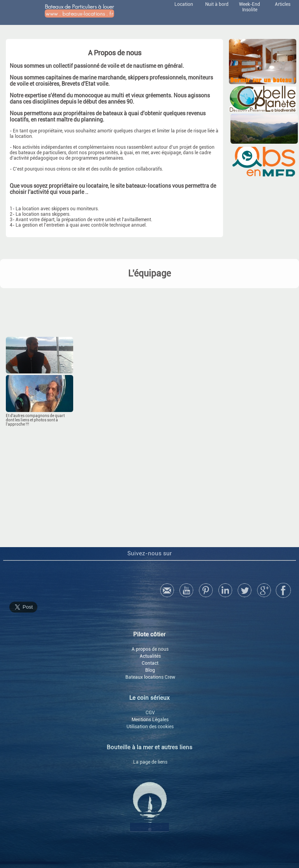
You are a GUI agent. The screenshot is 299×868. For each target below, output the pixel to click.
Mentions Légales (150, 720)
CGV (150, 713)
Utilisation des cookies (150, 727)
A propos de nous (150, 649)
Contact (150, 663)
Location (184, 4)
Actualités (150, 656)
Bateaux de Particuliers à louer (79, 10)
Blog (150, 670)
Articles (283, 4)
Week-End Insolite (250, 7)
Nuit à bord (217, 4)
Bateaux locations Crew (150, 677)
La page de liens (150, 762)
